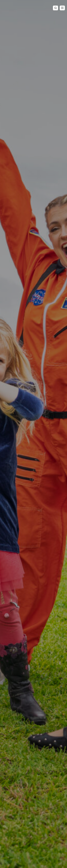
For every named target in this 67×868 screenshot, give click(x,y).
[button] (62, 8)
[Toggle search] (55, 8)
